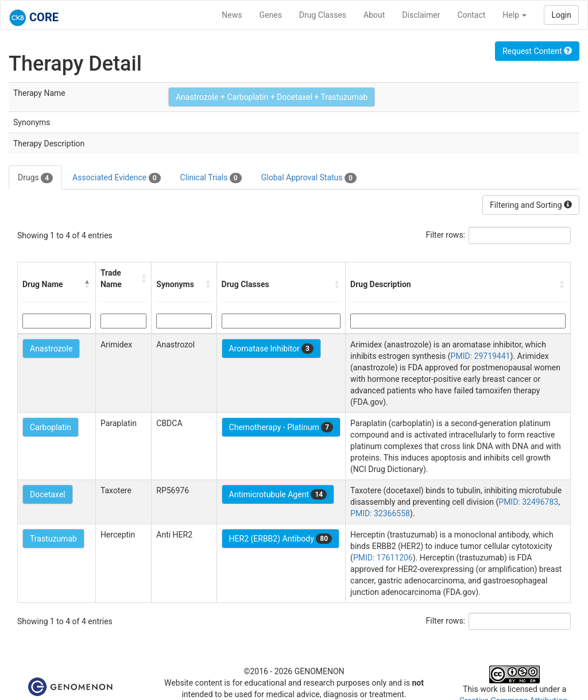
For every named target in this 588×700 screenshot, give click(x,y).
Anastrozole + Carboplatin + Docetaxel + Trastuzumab (272, 97)
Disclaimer (421, 15)
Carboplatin (51, 427)
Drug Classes (323, 15)
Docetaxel (48, 494)
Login (561, 15)
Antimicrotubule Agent (278, 494)
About (374, 15)
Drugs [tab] (35, 178)
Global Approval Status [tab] (309, 178)
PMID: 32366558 (380, 513)
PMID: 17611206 (383, 558)
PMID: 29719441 (481, 356)
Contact (471, 15)
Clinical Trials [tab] (211, 178)
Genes (271, 15)
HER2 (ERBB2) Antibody (281, 539)
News (232, 15)
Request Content (537, 51)
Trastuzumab (53, 539)
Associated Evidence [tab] (116, 178)
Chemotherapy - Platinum (281, 427)
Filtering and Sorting (531, 205)
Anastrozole (51, 349)
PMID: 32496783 (528, 502)
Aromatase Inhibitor (271, 349)
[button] (87, 284)
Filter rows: (446, 235)
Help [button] (514, 15)
